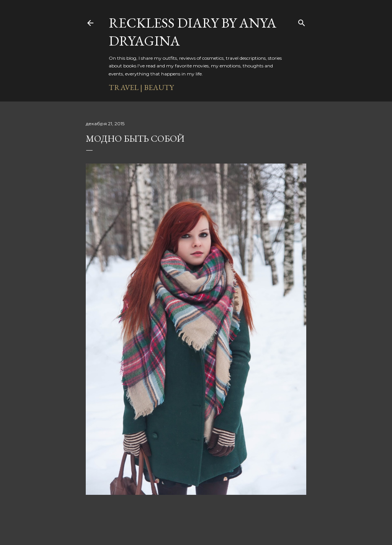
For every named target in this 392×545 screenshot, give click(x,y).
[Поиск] (302, 22)
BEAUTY (159, 87)
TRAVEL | (126, 87)
